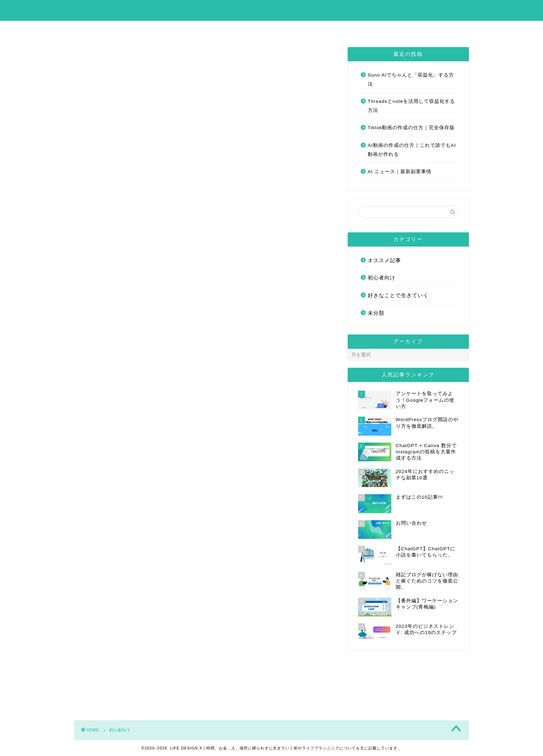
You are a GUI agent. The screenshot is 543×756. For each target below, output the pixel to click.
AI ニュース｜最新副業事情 (400, 172)
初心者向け (382, 278)
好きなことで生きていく (398, 295)
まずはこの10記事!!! (246, 29)
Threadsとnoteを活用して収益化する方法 (411, 106)
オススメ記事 (384, 260)
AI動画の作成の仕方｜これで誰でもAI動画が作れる (412, 150)
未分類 (376, 313)
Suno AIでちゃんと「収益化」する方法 (411, 79)
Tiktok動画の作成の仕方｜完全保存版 (411, 128)
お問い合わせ (305, 29)
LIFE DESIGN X (272, 10)
